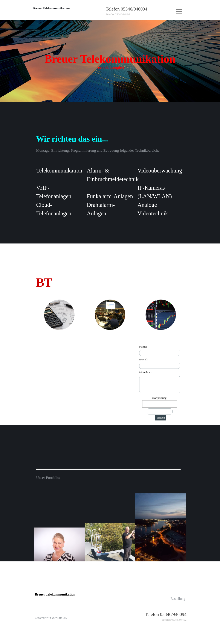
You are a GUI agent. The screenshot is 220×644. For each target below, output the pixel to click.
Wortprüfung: (160, 398)
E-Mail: (144, 359)
